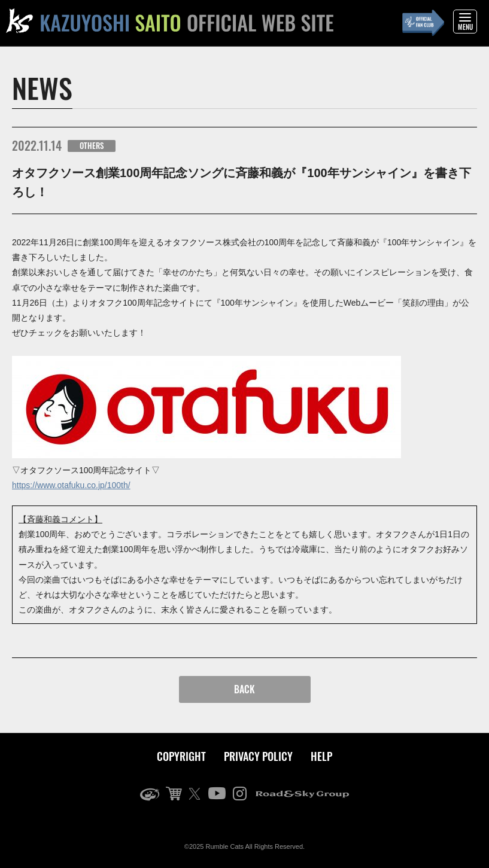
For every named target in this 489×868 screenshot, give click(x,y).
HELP (321, 756)
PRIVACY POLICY (258, 756)
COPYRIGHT (181, 756)
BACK (244, 689)
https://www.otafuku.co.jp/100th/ (71, 485)
